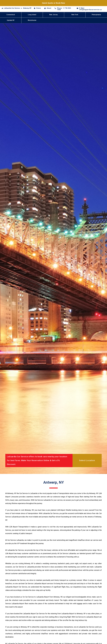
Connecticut (11, 15)
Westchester (32, 20)
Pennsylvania (96, 15)
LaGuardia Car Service (12, 8)
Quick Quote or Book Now (53, 3)
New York (75, 15)
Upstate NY (11, 20)
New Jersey (53, 15)
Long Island (32, 15)
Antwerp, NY (27, 8)
